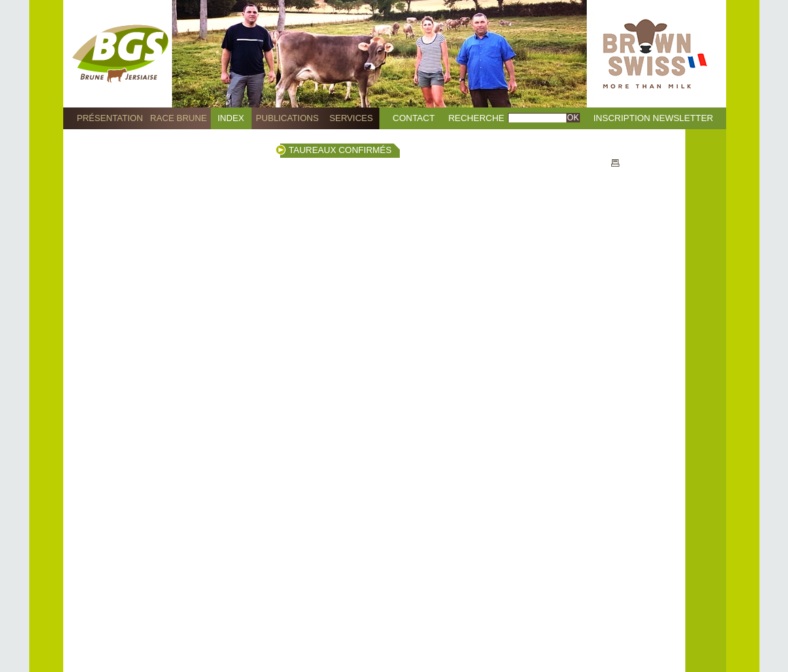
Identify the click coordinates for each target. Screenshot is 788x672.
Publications (287, 118)
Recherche (476, 118)
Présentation (110, 118)
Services (351, 118)
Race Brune (179, 118)
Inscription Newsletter (653, 118)
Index (231, 118)
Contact (414, 118)
